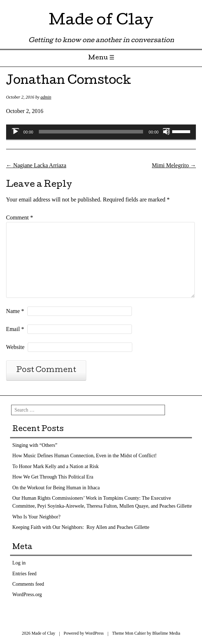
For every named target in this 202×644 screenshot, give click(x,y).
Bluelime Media (166, 633)
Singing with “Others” (35, 445)
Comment (20, 217)
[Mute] (166, 132)
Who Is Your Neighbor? (36, 517)
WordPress (95, 633)
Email (15, 329)
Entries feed (24, 574)
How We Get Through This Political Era (53, 477)
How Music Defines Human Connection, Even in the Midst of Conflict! (84, 456)
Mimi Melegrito (174, 165)
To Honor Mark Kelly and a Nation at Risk (55, 466)
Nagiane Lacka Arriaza (36, 165)
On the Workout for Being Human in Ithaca (56, 488)
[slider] (91, 132)
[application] (101, 132)
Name (15, 311)
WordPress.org (27, 595)
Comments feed (28, 584)
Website (15, 347)
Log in (19, 563)
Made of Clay (101, 21)
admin (46, 97)
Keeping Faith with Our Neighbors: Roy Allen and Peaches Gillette (81, 527)
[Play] (15, 132)
